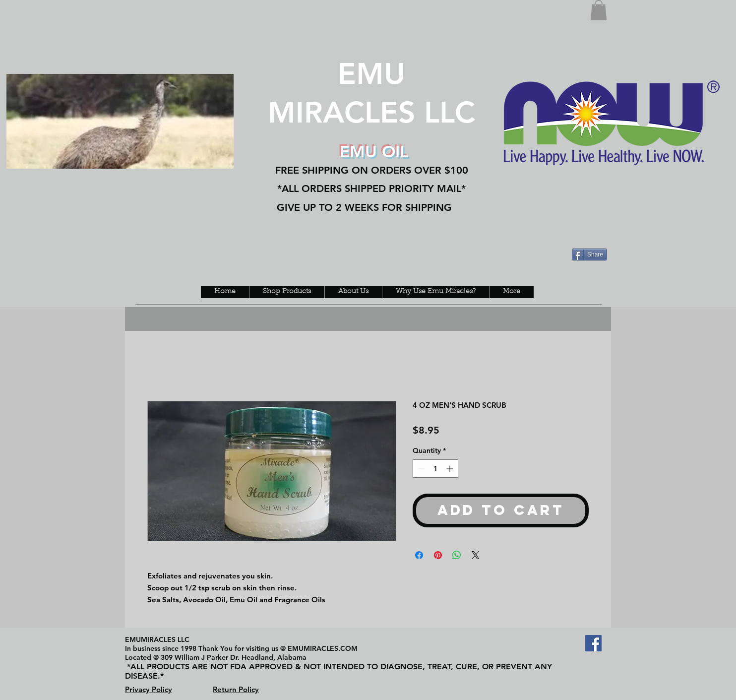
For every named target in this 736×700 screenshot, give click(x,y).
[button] (599, 10)
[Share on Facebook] (419, 555)
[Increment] (451, 469)
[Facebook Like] (141, 48)
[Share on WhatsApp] (457, 555)
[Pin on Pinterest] (438, 555)
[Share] (589, 255)
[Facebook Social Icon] (593, 643)
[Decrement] (420, 469)
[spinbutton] (435, 469)
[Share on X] (476, 555)
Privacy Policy (149, 689)
